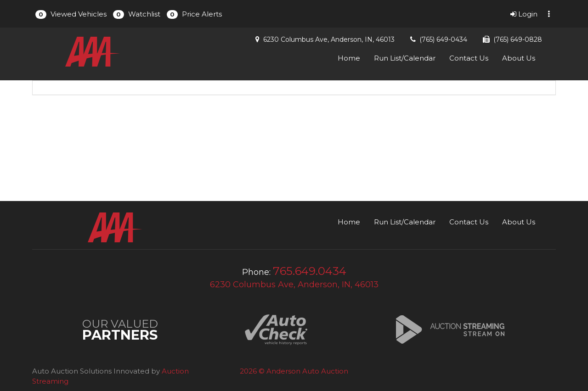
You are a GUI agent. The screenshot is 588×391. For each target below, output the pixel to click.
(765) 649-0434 (443, 39)
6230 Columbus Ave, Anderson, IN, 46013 (329, 39)
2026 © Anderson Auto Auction (294, 371)
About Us (519, 58)
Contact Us (469, 58)
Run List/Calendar (405, 58)
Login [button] (524, 14)
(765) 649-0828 (518, 39)
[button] (71, 14)
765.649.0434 (310, 271)
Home (349, 58)
